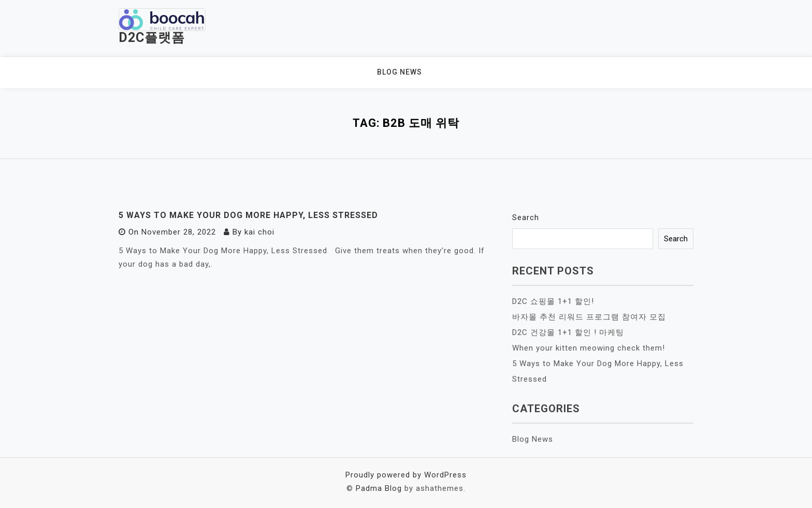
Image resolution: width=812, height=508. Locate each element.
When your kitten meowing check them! (589, 348)
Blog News (400, 72)
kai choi (259, 232)
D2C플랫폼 (152, 38)
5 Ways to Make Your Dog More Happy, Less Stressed (248, 215)
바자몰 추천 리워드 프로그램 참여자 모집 (589, 317)
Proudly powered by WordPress (406, 475)
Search (526, 217)
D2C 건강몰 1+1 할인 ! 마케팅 (568, 332)
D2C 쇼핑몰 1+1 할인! (553, 301)
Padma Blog (379, 488)
